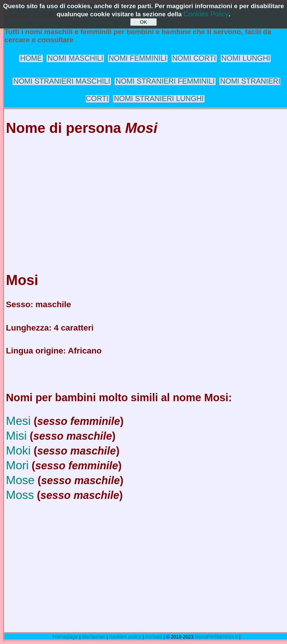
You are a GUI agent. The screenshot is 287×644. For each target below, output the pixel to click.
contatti (154, 637)
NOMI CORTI (194, 58)
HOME (31, 58)
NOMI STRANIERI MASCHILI (62, 81)
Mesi (18, 421)
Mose (20, 480)
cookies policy (125, 637)
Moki (18, 450)
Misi (16, 436)
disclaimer (93, 637)
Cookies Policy (206, 14)
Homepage (65, 637)
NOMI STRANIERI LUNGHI (159, 98)
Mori (17, 465)
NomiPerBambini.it (217, 637)
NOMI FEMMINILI (138, 58)
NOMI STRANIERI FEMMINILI (165, 81)
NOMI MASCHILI (75, 58)
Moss (20, 495)
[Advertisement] (145, 197)
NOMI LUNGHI (246, 58)
